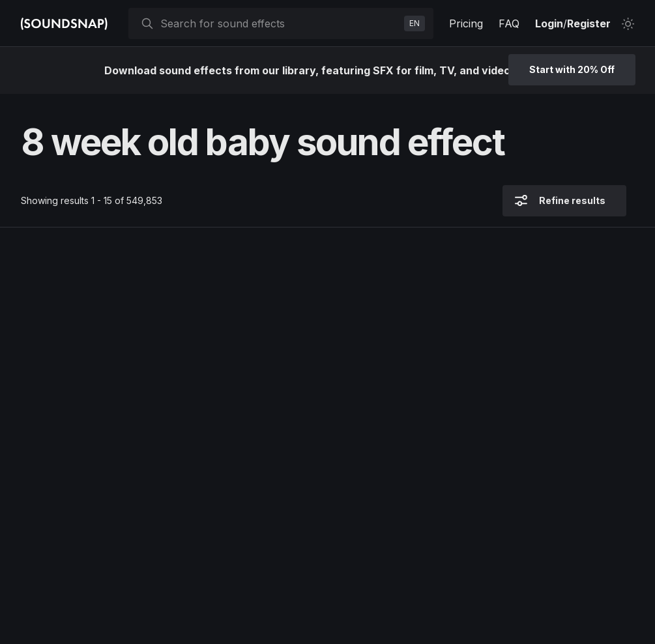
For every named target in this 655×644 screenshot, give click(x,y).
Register (589, 23)
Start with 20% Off (572, 69)
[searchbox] (280, 23)
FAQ (509, 23)
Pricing (466, 23)
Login (549, 23)
